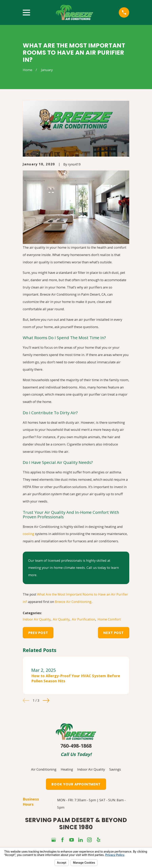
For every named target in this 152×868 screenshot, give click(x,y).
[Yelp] (98, 840)
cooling (28, 534)
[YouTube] (72, 840)
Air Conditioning (44, 769)
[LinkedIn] (80, 840)
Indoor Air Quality (37, 619)
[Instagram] (89, 840)
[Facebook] (62, 840)
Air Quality (61, 619)
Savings (115, 769)
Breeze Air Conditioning (73, 602)
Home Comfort (109, 619)
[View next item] (46, 700)
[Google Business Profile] (54, 840)
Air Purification (84, 619)
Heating (67, 769)
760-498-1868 (76, 746)
